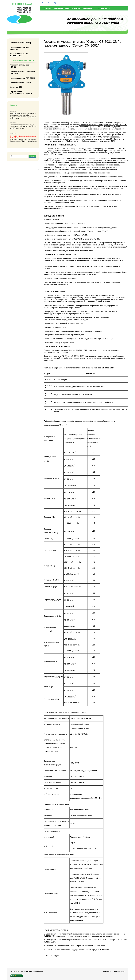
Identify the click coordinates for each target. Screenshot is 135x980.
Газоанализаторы (61, 8)
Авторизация (119, 971)
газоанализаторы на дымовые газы (19, 55)
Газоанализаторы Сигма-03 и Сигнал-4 (23, 73)
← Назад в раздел (51, 956)
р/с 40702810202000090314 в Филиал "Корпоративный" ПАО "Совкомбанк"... (23, 139)
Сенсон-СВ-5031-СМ (29, 126)
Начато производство (18, 113)
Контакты (76, 8)
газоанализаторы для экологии (19, 48)
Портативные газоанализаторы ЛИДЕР (21, 93)
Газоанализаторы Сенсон (23, 60)
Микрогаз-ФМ (16, 87)
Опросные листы (103, 8)
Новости (47, 8)
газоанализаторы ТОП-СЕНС (22, 78)
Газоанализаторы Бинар (21, 43)
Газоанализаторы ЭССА (20, 83)
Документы (88, 8)
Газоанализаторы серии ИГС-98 (21, 66)
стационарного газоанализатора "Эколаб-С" (23, 114)
